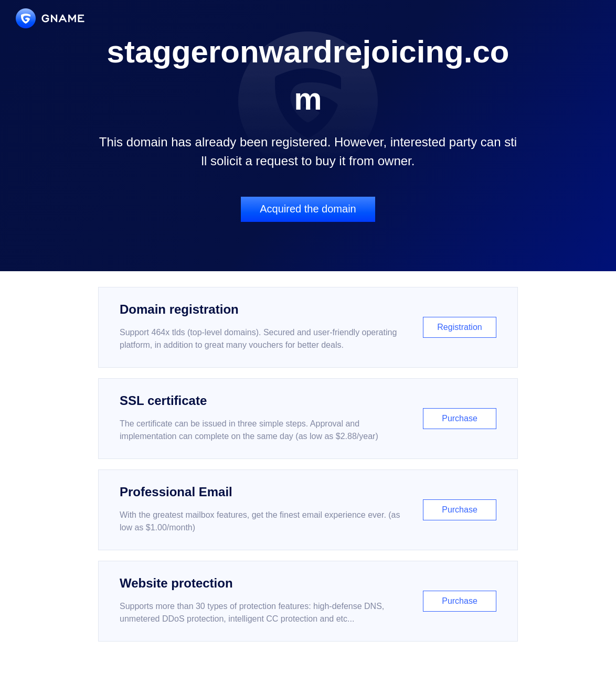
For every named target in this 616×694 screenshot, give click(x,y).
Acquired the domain (308, 209)
